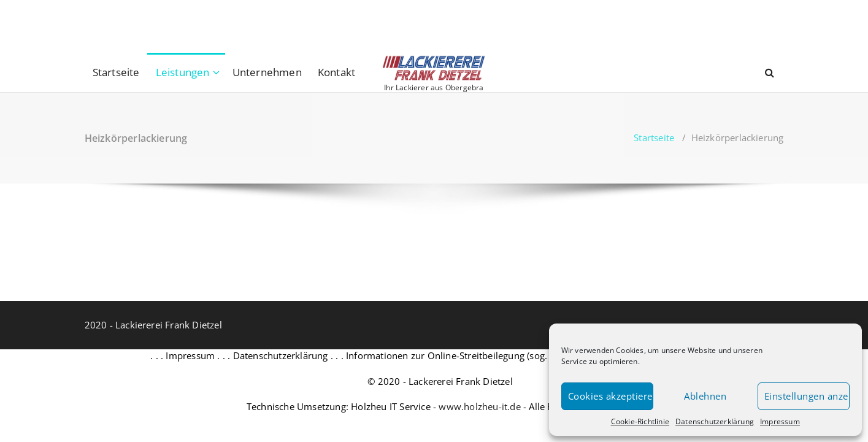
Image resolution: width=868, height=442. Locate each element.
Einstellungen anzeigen (807, 396)
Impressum (780, 421)
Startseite (116, 72)
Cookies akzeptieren (611, 396)
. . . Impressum (182, 355)
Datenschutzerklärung (715, 421)
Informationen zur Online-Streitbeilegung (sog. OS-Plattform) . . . (486, 355)
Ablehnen (705, 396)
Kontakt (336, 72)
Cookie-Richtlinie (640, 421)
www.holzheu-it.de (479, 406)
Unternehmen (267, 72)
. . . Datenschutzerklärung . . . (280, 355)
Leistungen (183, 72)
